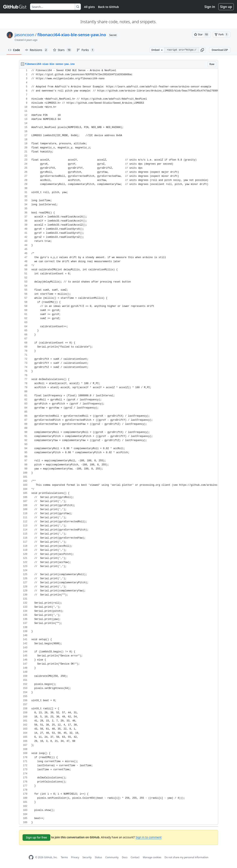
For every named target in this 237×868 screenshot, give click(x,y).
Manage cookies (152, 857)
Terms (64, 857)
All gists (89, 7)
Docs (125, 857)
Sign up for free (37, 837)
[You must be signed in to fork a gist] (222, 35)
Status (98, 857)
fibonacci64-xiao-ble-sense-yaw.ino (72, 35)
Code (14, 50)
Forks (86, 50)
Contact (135, 857)
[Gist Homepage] (15, 7)
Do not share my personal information (186, 857)
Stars (62, 50)
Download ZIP (220, 50)
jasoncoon (24, 35)
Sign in (210, 7)
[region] (119, 447)
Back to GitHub (108, 7)
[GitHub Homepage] (31, 857)
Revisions (37, 50)
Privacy (75, 857)
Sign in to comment (148, 837)
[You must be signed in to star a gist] (202, 35)
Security (87, 857)
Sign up (226, 7)
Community (112, 857)
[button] (202, 50)
